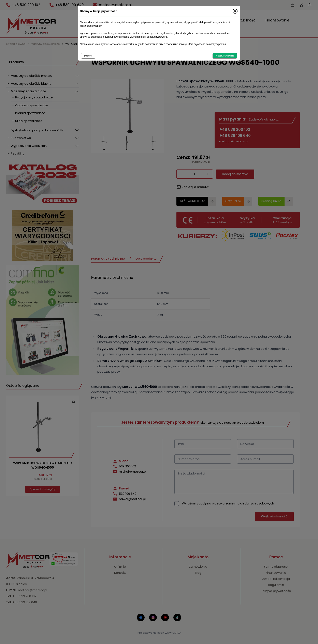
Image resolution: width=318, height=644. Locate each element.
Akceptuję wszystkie (225, 56)
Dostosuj (88, 56)
